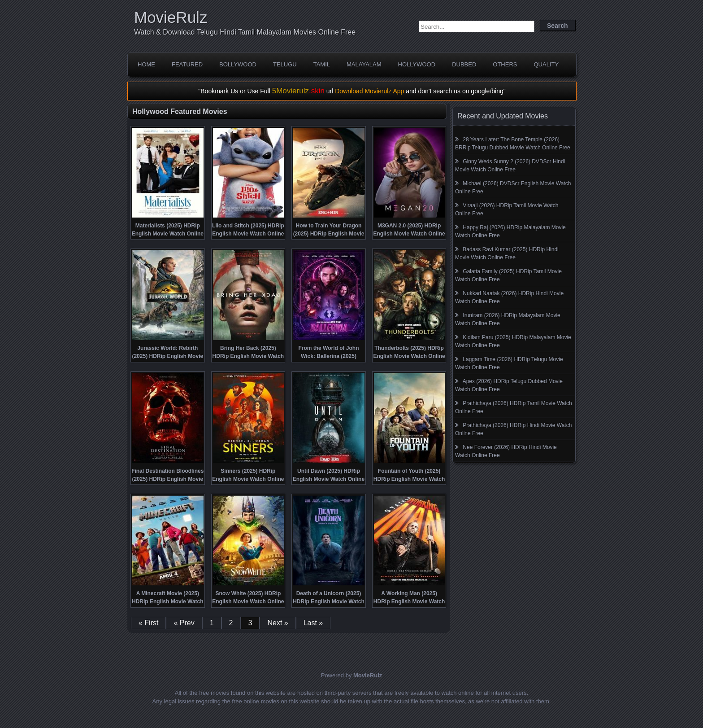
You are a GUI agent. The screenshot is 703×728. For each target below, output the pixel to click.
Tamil (322, 64)
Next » (278, 623)
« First (148, 623)
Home (146, 64)
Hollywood (417, 64)
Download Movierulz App (369, 91)
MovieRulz (171, 17)
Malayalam (364, 64)
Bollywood (238, 64)
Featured (187, 64)
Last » (313, 623)
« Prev (184, 623)
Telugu (285, 64)
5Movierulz (298, 91)
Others (505, 64)
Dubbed (464, 64)
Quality (546, 64)
